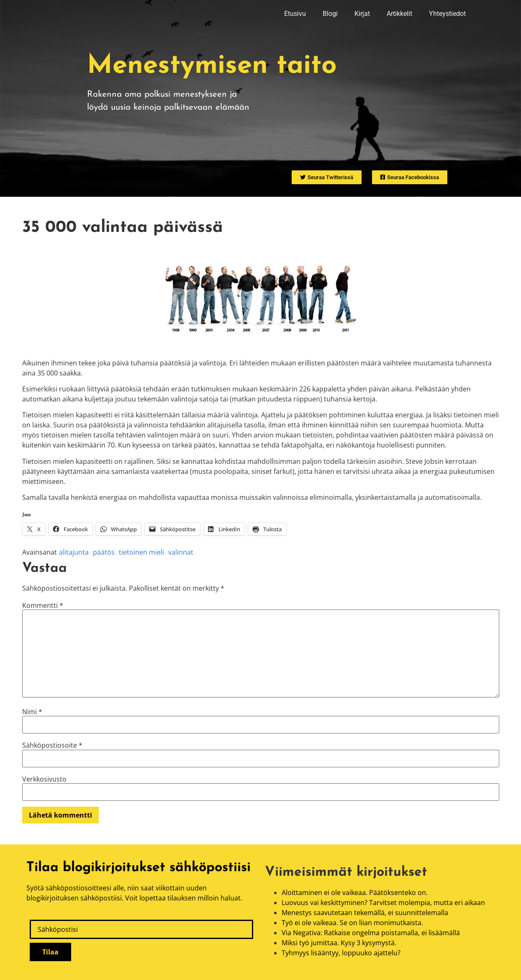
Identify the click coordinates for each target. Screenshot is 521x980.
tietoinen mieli (141, 552)
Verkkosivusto (44, 779)
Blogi (330, 14)
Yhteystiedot (447, 14)
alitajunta (74, 552)
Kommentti (43, 605)
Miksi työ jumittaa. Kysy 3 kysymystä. (339, 943)
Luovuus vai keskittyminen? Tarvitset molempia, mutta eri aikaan (383, 903)
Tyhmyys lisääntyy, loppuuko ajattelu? (341, 953)
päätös (104, 552)
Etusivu (295, 14)
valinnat (181, 552)
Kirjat (362, 14)
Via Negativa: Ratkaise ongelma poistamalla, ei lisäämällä (371, 933)
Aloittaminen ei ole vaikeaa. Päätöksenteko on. (355, 893)
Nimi (32, 712)
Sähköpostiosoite (52, 745)
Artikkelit (399, 14)
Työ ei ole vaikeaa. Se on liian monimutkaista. (352, 923)
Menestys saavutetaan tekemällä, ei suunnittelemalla (365, 913)
